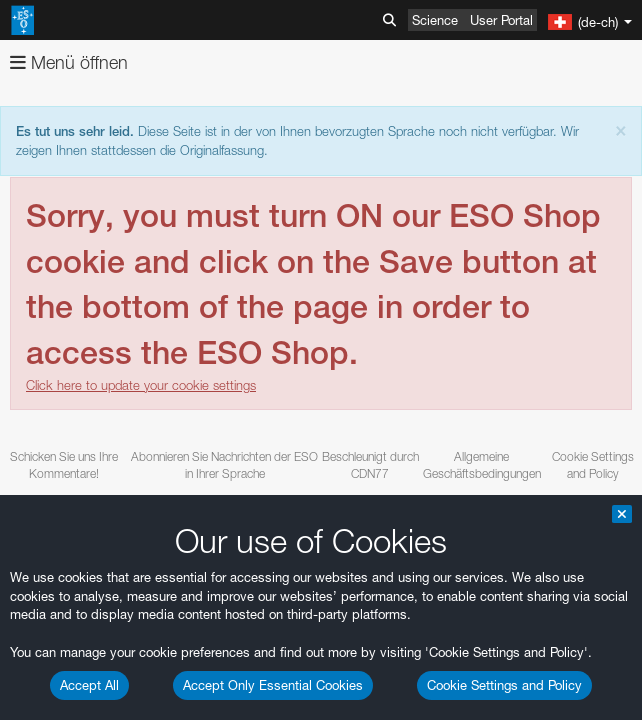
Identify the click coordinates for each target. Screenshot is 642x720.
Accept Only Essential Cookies (273, 685)
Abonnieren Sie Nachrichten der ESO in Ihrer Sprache (224, 465)
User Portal (501, 20)
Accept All (89, 685)
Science (435, 20)
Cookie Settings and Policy (504, 685)
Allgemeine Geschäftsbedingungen (482, 465)
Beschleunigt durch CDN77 (370, 465)
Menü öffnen (69, 62)
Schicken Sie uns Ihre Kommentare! (64, 465)
